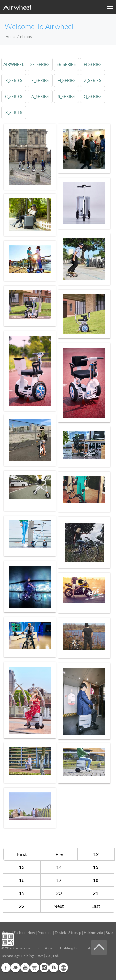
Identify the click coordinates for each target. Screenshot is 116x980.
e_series (40, 80)
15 (96, 867)
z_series (93, 80)
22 (22, 906)
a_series (40, 96)
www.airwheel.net (29, 948)
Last (96, 906)
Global (63, 968)
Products (45, 933)
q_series (93, 96)
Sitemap (75, 933)
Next (59, 906)
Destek (60, 933)
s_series (67, 96)
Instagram (44, 968)
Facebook (6, 968)
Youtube (25, 968)
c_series (14, 96)
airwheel (14, 64)
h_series (93, 64)
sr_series (67, 64)
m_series (67, 80)
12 (96, 854)
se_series (40, 64)
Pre (59, 854)
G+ (35, 968)
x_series (14, 113)
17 (59, 880)
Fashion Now (24, 933)
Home (11, 37)
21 (96, 893)
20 (59, 893)
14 (59, 867)
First (22, 854)
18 (96, 880)
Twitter (15, 968)
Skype (54, 968)
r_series (14, 80)
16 (22, 880)
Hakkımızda (93, 933)
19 (22, 893)
